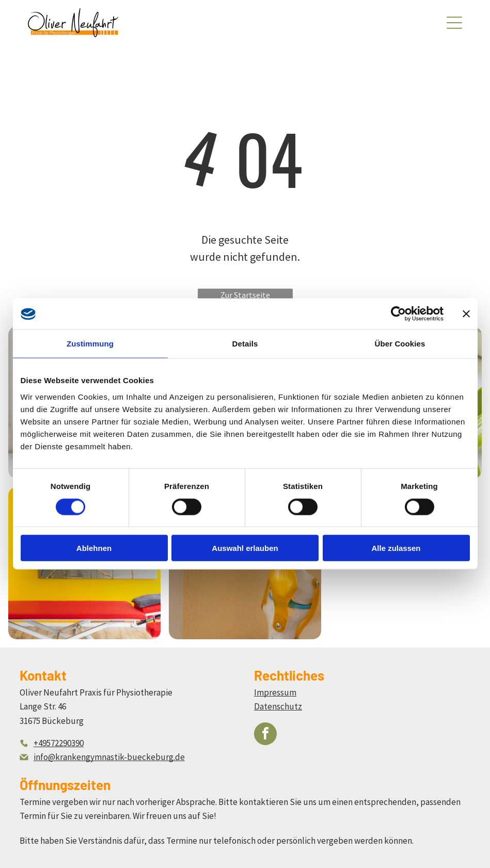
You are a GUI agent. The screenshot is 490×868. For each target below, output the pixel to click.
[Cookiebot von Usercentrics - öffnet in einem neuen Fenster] (398, 314)
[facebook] (265, 735)
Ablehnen (94, 548)
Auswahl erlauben (245, 548)
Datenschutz (278, 706)
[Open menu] (454, 23)
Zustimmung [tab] (90, 344)
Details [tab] (245, 344)
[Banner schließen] (466, 314)
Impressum (275, 692)
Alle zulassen (396, 548)
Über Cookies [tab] (400, 344)
